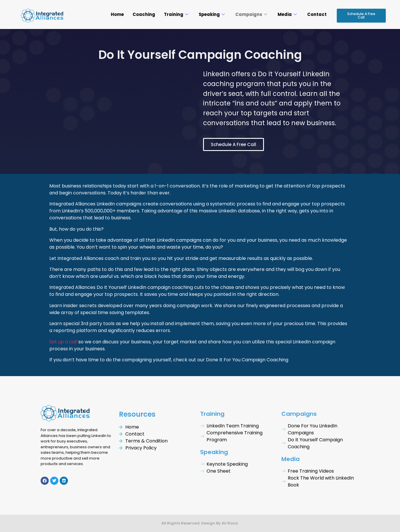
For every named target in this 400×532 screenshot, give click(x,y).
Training (174, 14)
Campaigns (251, 14)
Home (115, 14)
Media (287, 14)
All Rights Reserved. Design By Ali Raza (200, 523)
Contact (317, 14)
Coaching (142, 14)
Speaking (210, 14)
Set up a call (63, 342)
